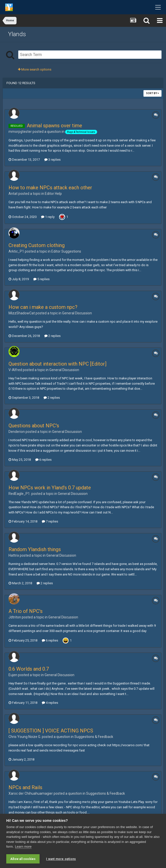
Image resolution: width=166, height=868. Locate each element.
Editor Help (53, 194)
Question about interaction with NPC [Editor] (57, 364)
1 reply (48, 217)
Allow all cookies (23, 859)
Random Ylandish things (35, 549)
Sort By (152, 93)
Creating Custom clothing (37, 245)
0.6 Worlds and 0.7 (29, 669)
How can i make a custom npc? (43, 307)
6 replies (43, 460)
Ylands (17, 34)
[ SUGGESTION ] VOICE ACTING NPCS (51, 731)
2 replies (52, 336)
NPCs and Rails (25, 787)
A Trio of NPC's (26, 611)
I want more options (61, 859)
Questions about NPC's (34, 426)
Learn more (23, 847)
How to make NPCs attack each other (50, 188)
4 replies (50, 703)
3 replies (52, 160)
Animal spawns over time (54, 126)
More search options (35, 69)
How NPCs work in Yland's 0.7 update (50, 488)
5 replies (41, 279)
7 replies (50, 521)
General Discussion (77, 313)
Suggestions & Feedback (94, 737)
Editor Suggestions (66, 251)
